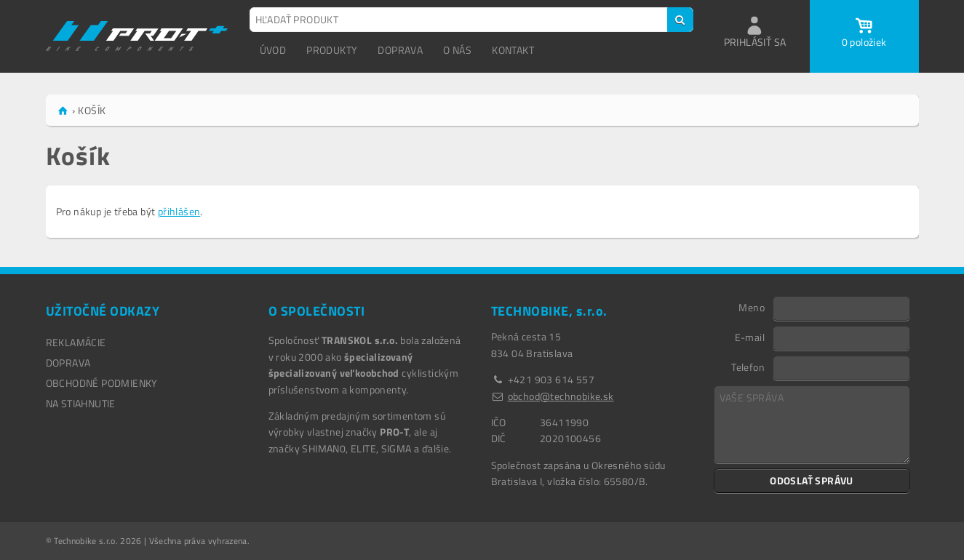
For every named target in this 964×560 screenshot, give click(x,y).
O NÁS (457, 50)
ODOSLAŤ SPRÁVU (812, 480)
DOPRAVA (400, 50)
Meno (752, 307)
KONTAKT (513, 50)
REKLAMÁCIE (76, 342)
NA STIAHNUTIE (81, 403)
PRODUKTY (332, 50)
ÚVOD (273, 50)
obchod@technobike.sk (561, 396)
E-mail (750, 337)
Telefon (748, 367)
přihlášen (179, 211)
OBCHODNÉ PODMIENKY (102, 383)
